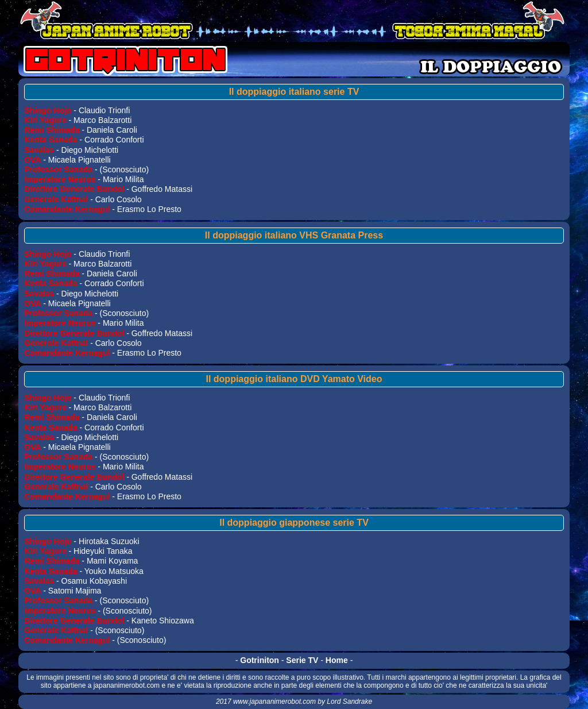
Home (337, 660)
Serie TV (302, 660)
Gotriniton (260, 660)
